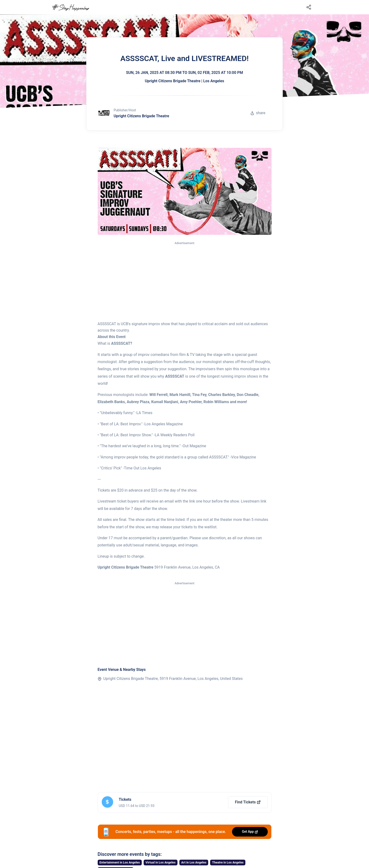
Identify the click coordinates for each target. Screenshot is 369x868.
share (258, 113)
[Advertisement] (185, 282)
